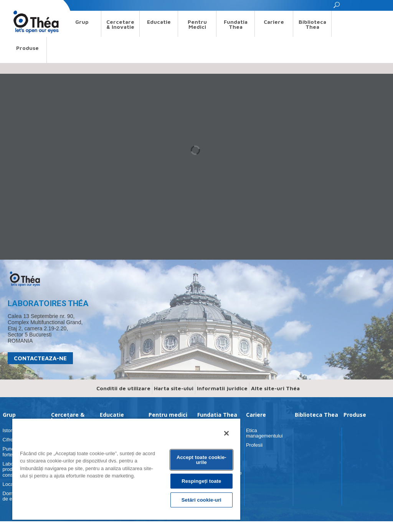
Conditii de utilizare (123, 399)
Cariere (274, 22)
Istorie (9, 441)
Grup (82, 22)
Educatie (159, 22)
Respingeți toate (201, 481)
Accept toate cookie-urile (201, 460)
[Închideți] (226, 433)
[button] (337, 7)
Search (16, 5)
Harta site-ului (174, 399)
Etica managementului (264, 444)
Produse (27, 48)
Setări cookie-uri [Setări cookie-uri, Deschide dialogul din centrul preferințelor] (201, 500)
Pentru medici (197, 24)
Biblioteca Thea (312, 24)
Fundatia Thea (236, 24)
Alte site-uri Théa (275, 399)
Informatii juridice (222, 399)
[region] (126, 469)
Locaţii (10, 495)
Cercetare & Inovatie (120, 24)
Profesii (254, 456)
